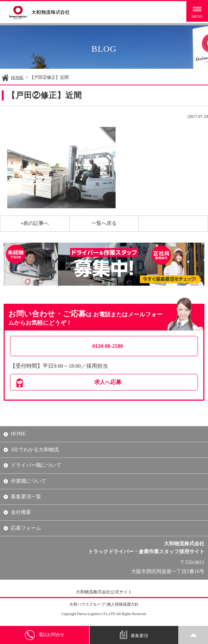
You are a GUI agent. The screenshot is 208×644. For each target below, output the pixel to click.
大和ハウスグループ (87, 604)
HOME (17, 77)
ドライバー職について (36, 465)
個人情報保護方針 (123, 604)
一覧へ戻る (104, 223)
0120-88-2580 (108, 346)
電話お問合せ (45, 635)
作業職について (29, 481)
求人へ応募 (108, 382)
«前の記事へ (35, 223)
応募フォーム (26, 528)
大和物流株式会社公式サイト (104, 592)
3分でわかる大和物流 (35, 450)
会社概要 (21, 512)
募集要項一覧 (26, 497)
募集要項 (134, 635)
